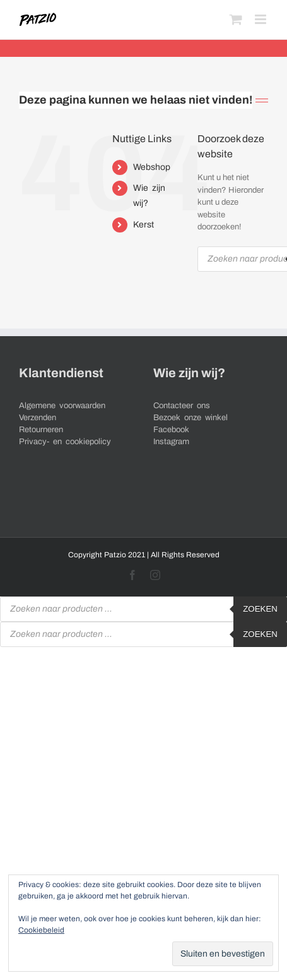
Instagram (171, 442)
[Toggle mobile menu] (261, 19)
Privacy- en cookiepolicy (65, 442)
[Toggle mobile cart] (236, 19)
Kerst (143, 225)
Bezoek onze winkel (190, 418)
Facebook (171, 430)
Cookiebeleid (41, 930)
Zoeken (260, 609)
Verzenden (38, 418)
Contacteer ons (182, 406)
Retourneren (41, 430)
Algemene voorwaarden (62, 406)
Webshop (152, 167)
